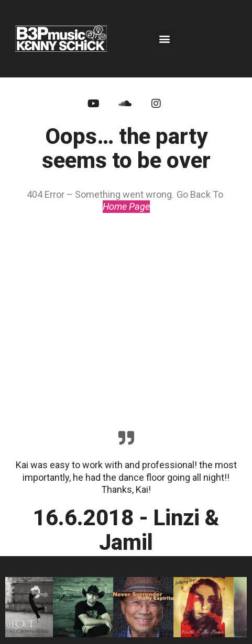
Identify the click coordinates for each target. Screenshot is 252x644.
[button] (165, 38)
